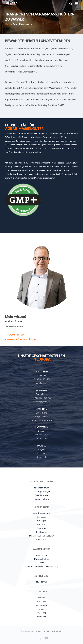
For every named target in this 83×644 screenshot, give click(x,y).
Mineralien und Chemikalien (42, 536)
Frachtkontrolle (41, 495)
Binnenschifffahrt (41, 488)
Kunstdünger (41, 532)
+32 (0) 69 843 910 (42, 453)
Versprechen (42, 555)
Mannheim (42, 616)
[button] (76, 3)
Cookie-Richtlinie (57, 631)
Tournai (41, 609)
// (20, 631)
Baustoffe (42, 524)
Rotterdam (41, 601)
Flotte (41, 563)
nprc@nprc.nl (41, 383)
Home (8, 24)
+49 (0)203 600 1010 (41, 398)
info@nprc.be (42, 438)
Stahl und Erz (42, 539)
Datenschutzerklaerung (40, 631)
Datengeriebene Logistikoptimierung (42, 566)
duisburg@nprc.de (41, 402)
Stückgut (41, 521)
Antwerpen (41, 605)
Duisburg (42, 613)
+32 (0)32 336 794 (41, 435)
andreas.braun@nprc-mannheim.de (21, 339)
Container (42, 528)
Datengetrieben (42, 559)
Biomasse (41, 517)
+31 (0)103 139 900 (41, 379)
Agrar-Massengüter (41, 513)
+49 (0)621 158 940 (41, 416)
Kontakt (41, 598)
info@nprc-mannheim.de (41, 420)
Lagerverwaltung (41, 499)
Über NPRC (41, 582)
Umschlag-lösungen (41, 491)
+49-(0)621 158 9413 (15, 335)
